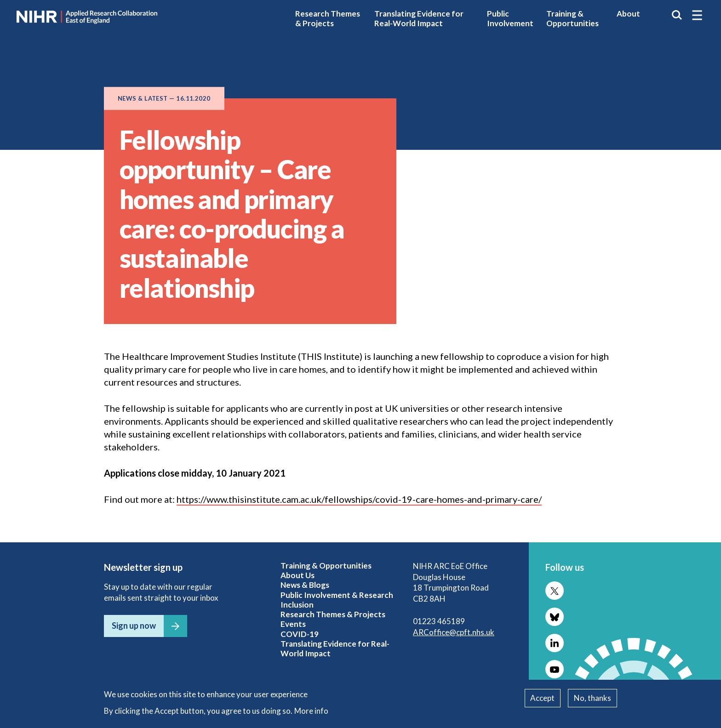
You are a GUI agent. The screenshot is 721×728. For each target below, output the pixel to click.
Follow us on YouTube (555, 669)
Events (293, 624)
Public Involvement (510, 18)
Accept (542, 698)
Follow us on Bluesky (555, 617)
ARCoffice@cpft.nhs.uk (454, 632)
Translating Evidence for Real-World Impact (419, 18)
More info (311, 711)
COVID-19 (300, 634)
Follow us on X (555, 591)
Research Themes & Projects (328, 18)
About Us (298, 575)
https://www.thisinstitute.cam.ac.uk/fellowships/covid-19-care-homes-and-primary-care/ (359, 499)
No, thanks (592, 698)
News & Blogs (305, 585)
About (628, 14)
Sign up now (134, 626)
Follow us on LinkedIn (555, 643)
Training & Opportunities (572, 18)
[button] (697, 15)
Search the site (677, 15)
